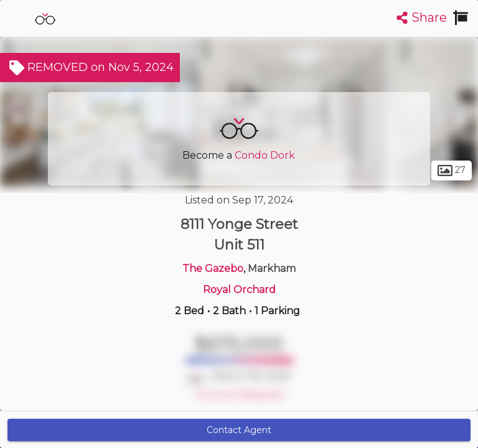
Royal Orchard (239, 290)
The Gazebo (213, 268)
